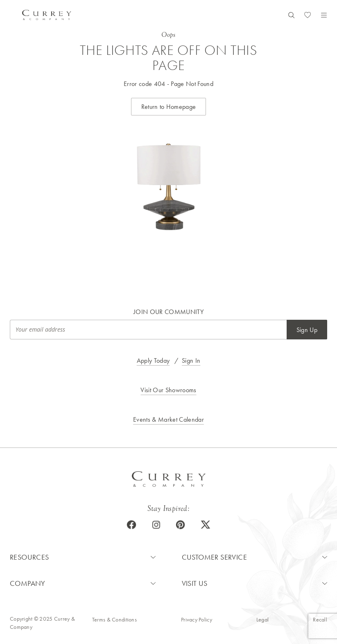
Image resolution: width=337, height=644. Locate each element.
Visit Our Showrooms (168, 390)
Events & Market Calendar (168, 419)
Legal (262, 619)
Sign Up (307, 330)
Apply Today (153, 360)
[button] (83, 557)
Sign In (191, 360)
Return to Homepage (169, 107)
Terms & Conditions (114, 619)
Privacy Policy (197, 619)
